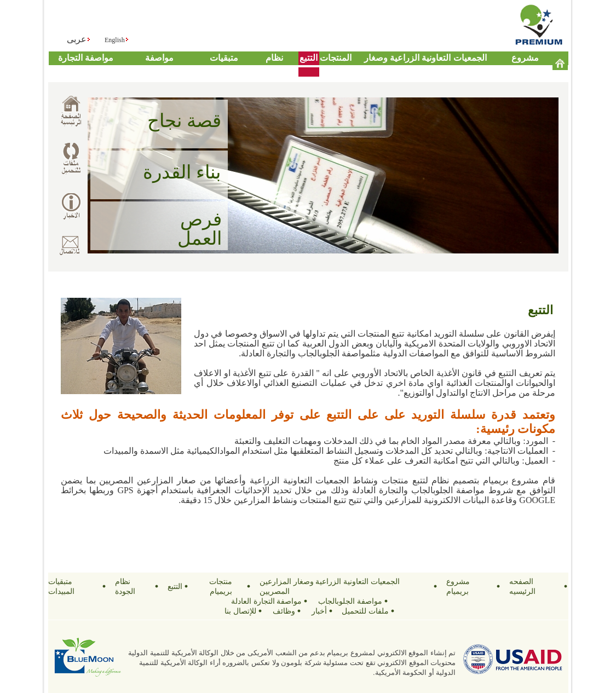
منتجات (333, 58)
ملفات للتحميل (365, 611)
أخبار (319, 611)
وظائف (284, 611)
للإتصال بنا (240, 611)
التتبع (309, 58)
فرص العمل (200, 229)
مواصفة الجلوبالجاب (350, 601)
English (115, 40)
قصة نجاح (184, 121)
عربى (77, 39)
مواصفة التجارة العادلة (267, 601)
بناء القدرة (182, 172)
